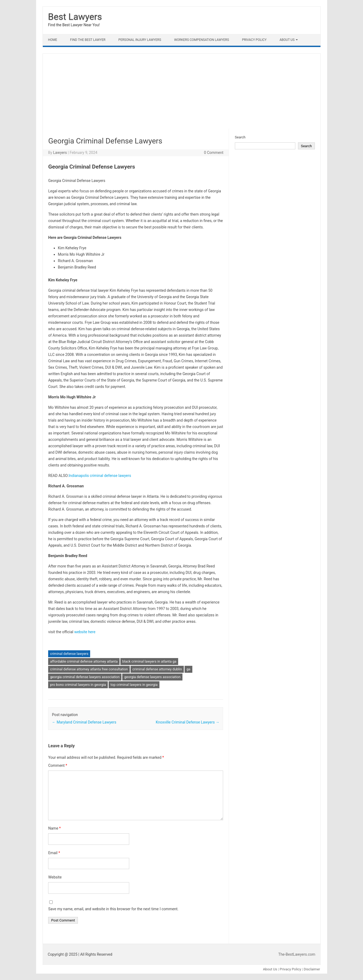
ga (188, 669)
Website (55, 877)
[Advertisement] (182, 91)
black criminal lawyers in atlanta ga (149, 661)
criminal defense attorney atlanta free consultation (89, 669)
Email (54, 853)
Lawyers (60, 153)
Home (53, 40)
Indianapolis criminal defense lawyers (100, 476)
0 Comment (214, 153)
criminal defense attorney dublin (157, 669)
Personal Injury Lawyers (140, 40)
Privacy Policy (254, 40)
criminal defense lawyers (69, 654)
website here (85, 632)
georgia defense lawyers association (152, 677)
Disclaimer (312, 969)
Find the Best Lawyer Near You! (74, 25)
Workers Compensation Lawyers (202, 40)
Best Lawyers (75, 17)
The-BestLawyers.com (297, 954)
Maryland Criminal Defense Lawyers (84, 722)
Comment (58, 765)
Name (54, 828)
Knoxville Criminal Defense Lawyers (188, 722)
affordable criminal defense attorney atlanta (84, 661)
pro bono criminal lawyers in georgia (78, 685)
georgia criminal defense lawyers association (85, 677)
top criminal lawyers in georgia (134, 685)
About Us (287, 40)
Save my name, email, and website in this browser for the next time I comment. (113, 909)
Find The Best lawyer (88, 40)
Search (240, 137)
